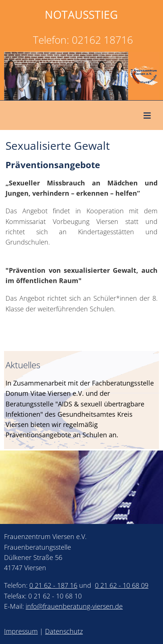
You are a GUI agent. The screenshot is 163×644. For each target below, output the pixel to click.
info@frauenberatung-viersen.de (74, 606)
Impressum (21, 631)
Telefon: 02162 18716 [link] (83, 40)
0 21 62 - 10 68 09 (122, 585)
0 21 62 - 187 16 (53, 585)
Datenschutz (64, 631)
